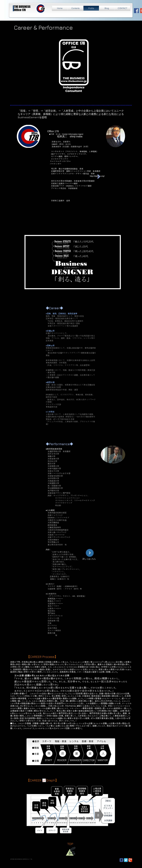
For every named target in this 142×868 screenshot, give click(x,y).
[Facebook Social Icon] (136, 11)
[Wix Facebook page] (121, 860)
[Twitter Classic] (126, 860)
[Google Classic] (130, 860)
